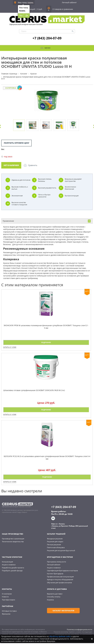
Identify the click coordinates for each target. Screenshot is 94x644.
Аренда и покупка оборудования (60, 581)
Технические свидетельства (13, 543)
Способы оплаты (54, 598)
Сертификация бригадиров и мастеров (62, 572)
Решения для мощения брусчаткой (61, 551)
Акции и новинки (9, 566)
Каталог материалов (61, 612)
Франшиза (6, 615)
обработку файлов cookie (60, 636)
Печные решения (54, 546)
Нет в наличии (11, 166)
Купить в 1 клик (10, 348)
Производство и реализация (13, 540)
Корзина (50, 601)
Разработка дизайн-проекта (13, 569)
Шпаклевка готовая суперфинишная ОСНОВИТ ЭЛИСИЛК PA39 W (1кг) (34, 391)
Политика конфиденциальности (79, 630)
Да (27, 15)
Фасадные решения (55, 540)
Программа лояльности (56, 563)
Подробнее (46, 344)
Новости (5, 598)
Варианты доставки (55, 595)
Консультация (7, 563)
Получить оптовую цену (16, 144)
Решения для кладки (55, 543)
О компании (7, 595)
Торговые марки (8, 601)
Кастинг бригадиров (55, 575)
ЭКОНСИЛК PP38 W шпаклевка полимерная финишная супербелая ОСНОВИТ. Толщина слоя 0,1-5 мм (46, 328)
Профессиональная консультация (60, 578)
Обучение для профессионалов (59, 584)
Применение (47, 222)
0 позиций (30, 9)
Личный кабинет (69, 2)
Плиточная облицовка (56, 549)
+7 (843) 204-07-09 (47, 38)
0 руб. (40, 9)
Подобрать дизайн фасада (12, 572)
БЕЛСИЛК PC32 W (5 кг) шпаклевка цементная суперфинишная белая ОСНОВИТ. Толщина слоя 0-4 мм (47, 459)
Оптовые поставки (9, 612)
